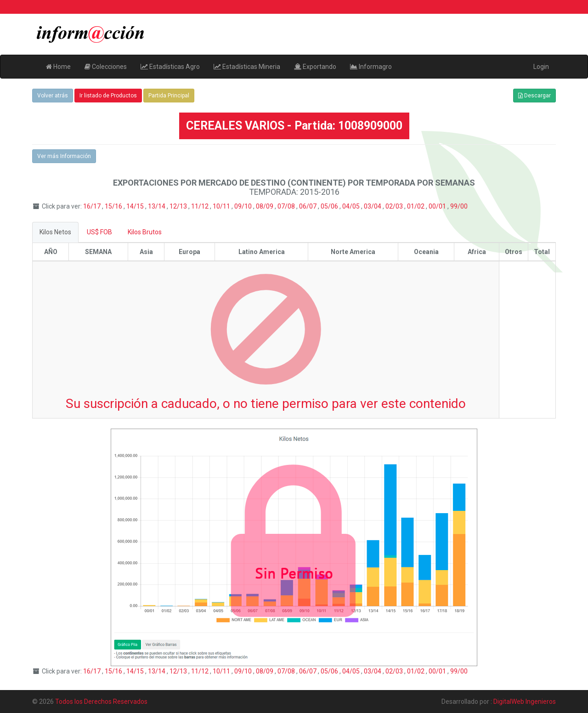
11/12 (201, 206)
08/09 (265, 206)
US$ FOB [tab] (99, 232)
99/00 (459, 206)
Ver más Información (64, 156)
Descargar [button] (534, 96)
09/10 (244, 206)
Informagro (371, 67)
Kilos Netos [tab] (55, 232)
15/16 (114, 206)
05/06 (330, 206)
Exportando (315, 67)
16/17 (93, 206)
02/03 (395, 206)
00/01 (438, 206)
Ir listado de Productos (108, 96)
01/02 (416, 206)
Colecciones (106, 67)
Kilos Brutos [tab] (145, 232)
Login (541, 67)
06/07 (308, 206)
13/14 (157, 206)
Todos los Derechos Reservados (101, 702)
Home (58, 67)
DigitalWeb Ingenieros (525, 702)
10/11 (222, 206)
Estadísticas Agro (170, 67)
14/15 (136, 206)
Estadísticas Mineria (247, 67)
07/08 (287, 206)
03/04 (373, 206)
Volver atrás (53, 96)
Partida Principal (169, 96)
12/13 (179, 206)
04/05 (352, 206)
